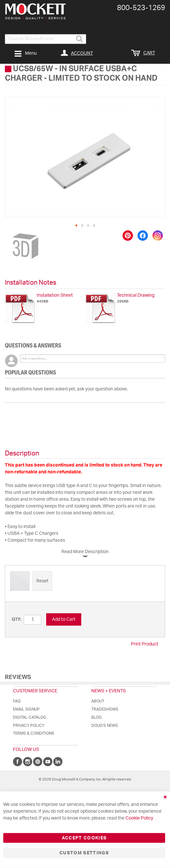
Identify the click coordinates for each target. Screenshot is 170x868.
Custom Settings (84, 853)
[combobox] (46, 39)
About (98, 701)
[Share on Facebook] (143, 236)
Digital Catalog (30, 717)
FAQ (17, 701)
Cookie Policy (139, 818)
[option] (20, 581)
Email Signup (26, 709)
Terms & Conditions (34, 733)
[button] (76, 225)
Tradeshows (105, 709)
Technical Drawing (136, 295)
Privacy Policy (29, 726)
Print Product (145, 644)
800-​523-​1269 (141, 8)
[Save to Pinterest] (128, 236)
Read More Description (85, 552)
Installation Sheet (55, 295)
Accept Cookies (84, 838)
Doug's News (105, 726)
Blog (97, 717)
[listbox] (85, 582)
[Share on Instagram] (158, 236)
